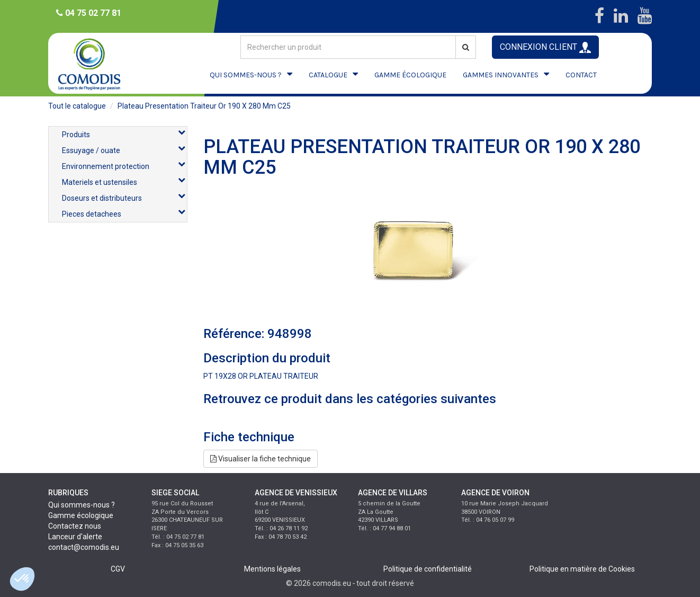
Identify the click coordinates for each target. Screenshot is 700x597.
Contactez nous (75, 526)
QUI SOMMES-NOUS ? (246, 75)
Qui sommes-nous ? (82, 505)
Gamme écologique (81, 515)
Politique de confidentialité (428, 569)
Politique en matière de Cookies (582, 569)
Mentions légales (272, 569)
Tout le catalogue (77, 106)
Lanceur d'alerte (75, 537)
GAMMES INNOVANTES (501, 75)
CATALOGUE (328, 75)
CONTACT (581, 75)
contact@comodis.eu (84, 547)
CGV (118, 569)
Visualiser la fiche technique (261, 459)
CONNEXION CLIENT (545, 47)
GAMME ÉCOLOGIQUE (410, 75)
